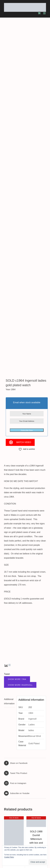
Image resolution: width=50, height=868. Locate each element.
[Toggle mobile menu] (45, 13)
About (18, 766)
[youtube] (42, 752)
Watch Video (24, 173)
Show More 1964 (17, 410)
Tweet (7, 405)
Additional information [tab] (9, 432)
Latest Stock (14, 778)
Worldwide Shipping (13, 772)
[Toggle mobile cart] (39, 13)
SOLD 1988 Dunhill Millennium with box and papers (36, 570)
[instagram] (38, 752)
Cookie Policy (9, 857)
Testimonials (14, 782)
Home (9, 766)
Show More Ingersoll (20, 416)
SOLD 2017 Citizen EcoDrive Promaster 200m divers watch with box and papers (25, 711)
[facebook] (31, 752)
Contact (13, 786)
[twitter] (35, 752)
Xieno (43, 774)
